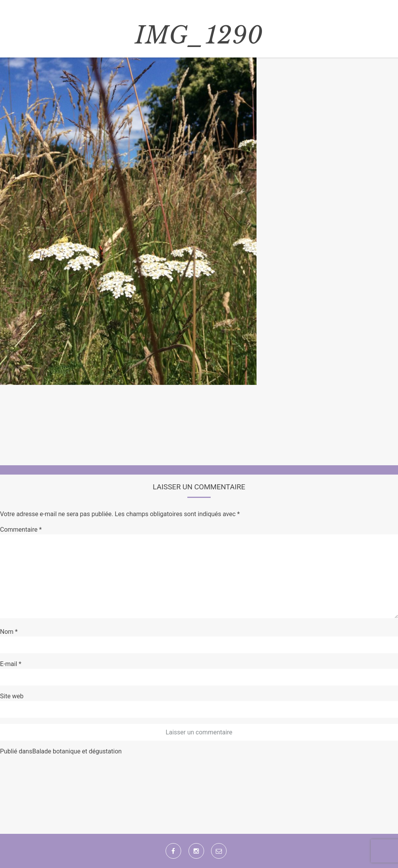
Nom (9, 632)
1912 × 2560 (220, 470)
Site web (12, 696)
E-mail (11, 664)
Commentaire (21, 530)
